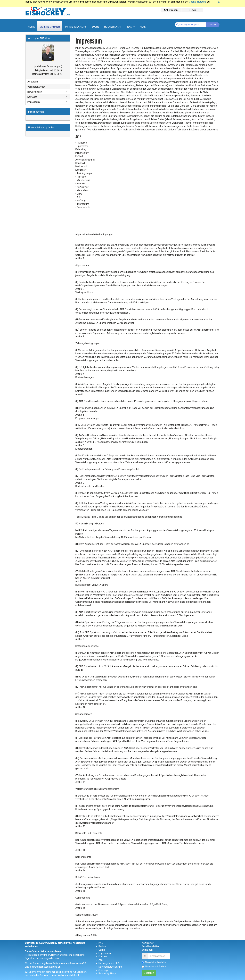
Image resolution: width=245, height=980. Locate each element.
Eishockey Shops (108, 974)
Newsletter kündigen (154, 967)
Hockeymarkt (113, 27)
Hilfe (143, 27)
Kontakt (103, 957)
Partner (103, 946)
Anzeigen (33, 82)
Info (101, 943)
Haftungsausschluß (109, 963)
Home (31, 27)
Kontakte (32, 97)
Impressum (34, 102)
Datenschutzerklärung (111, 967)
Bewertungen (35, 92)
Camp (102, 950)
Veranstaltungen (36, 87)
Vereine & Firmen (50, 27)
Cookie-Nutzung (198, 2)
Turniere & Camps (76, 27)
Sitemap (103, 970)
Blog (131, 27)
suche (95, 27)
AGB (101, 960)
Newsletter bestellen (154, 962)
